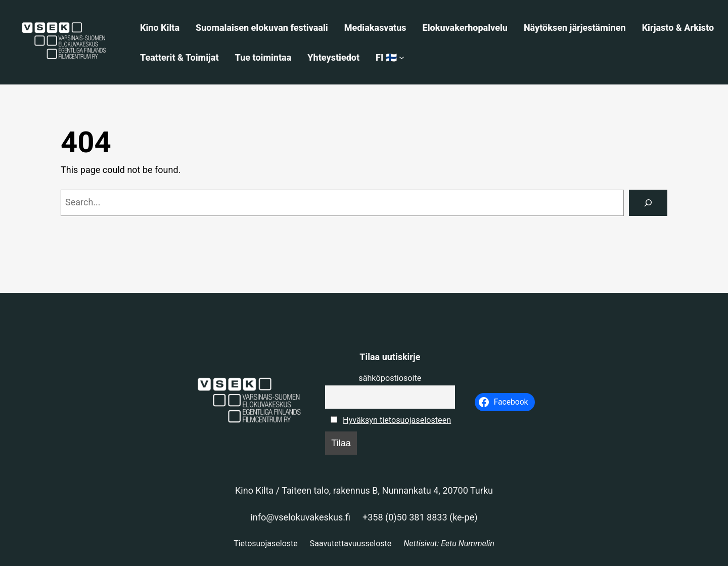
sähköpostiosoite (390, 378)
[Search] (648, 203)
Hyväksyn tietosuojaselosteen (397, 420)
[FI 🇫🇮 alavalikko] (402, 57)
